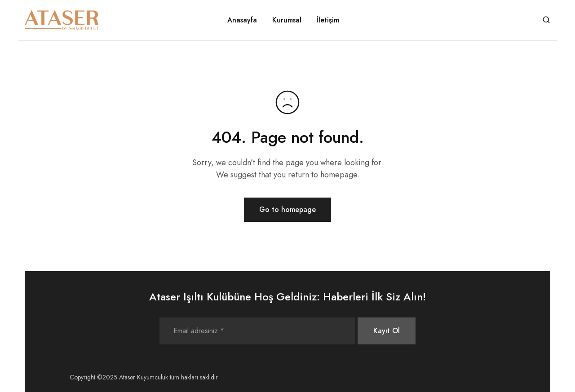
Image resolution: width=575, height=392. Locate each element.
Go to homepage (287, 209)
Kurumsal (287, 20)
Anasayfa (242, 20)
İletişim (328, 20)
